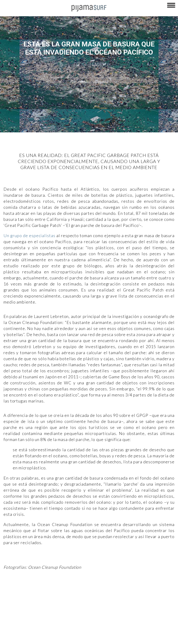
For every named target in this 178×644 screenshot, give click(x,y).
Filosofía (52, 592)
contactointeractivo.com (128, 638)
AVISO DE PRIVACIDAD (17, 622)
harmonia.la (99, 638)
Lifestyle (41, 600)
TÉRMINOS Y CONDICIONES (88, 622)
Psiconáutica (145, 592)
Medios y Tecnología (75, 592)
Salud (28, 600)
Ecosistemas (89, 64)
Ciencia (37, 592)
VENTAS (41, 622)
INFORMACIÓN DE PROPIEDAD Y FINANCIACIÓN (32, 638)
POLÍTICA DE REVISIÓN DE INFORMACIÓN (29, 630)
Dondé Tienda (157, 638)
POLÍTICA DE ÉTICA (122, 622)
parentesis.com (77, 638)
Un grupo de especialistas (29, 235)
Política (127, 592)
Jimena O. (84, 82)
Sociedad (164, 592)
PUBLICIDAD (59, 622)
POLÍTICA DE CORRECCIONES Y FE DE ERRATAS (90, 630)
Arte (25, 592)
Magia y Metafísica (105, 592)
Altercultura (10, 592)
